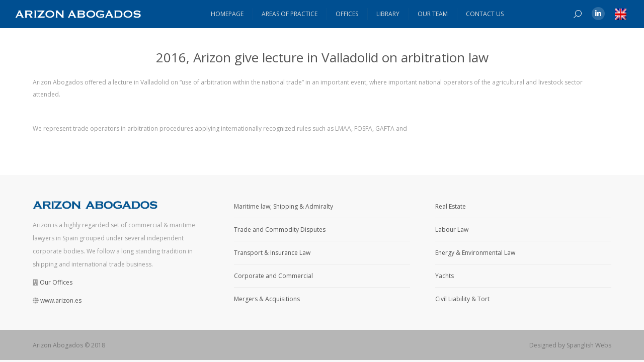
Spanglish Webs (589, 345)
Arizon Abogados (58, 345)
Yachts (445, 276)
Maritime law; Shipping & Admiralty (284, 206)
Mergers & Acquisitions (267, 299)
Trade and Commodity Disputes (280, 230)
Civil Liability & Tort (462, 299)
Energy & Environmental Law (475, 253)
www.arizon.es (61, 300)
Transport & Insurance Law (272, 253)
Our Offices (56, 282)
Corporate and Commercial (273, 276)
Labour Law (452, 230)
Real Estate (451, 206)
